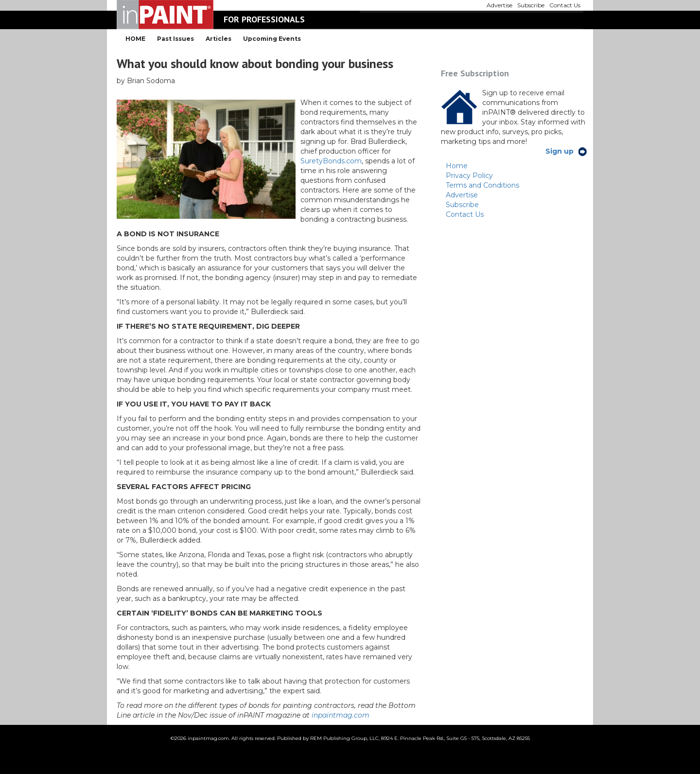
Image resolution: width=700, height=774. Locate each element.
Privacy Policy (469, 176)
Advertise (462, 195)
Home (457, 166)
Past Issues (175, 39)
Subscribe (462, 205)
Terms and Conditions (482, 185)
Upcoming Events (272, 39)
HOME (135, 39)
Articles (219, 39)
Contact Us (465, 214)
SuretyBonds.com (331, 161)
